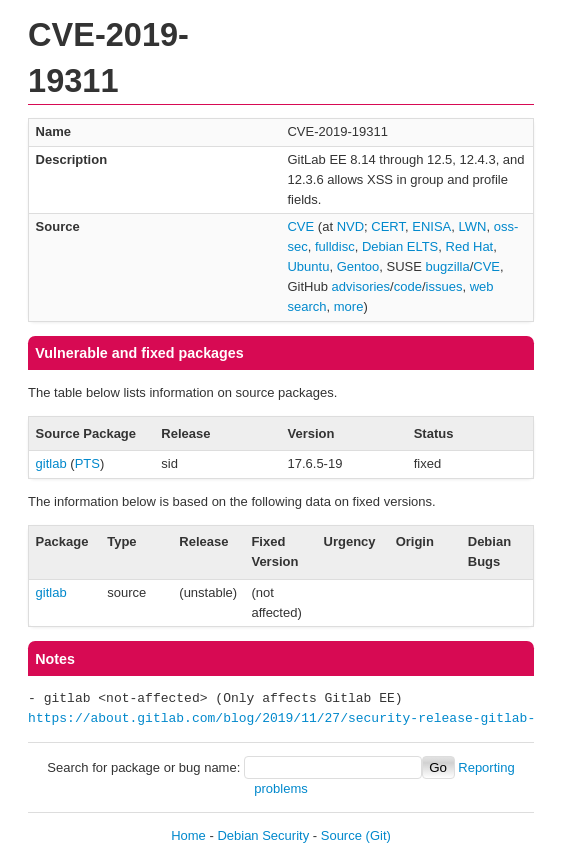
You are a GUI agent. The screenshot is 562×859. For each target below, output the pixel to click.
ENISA (431, 226)
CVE (300, 226)
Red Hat (470, 246)
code (408, 286)
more (349, 306)
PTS (87, 463)
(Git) (378, 835)
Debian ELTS (400, 246)
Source (341, 835)
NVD (350, 226)
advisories (361, 286)
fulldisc (335, 246)
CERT (388, 226)
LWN (473, 226)
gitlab (51, 463)
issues (444, 286)
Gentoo (358, 266)
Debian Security (263, 835)
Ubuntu (308, 266)
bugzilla (448, 266)
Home (188, 835)
